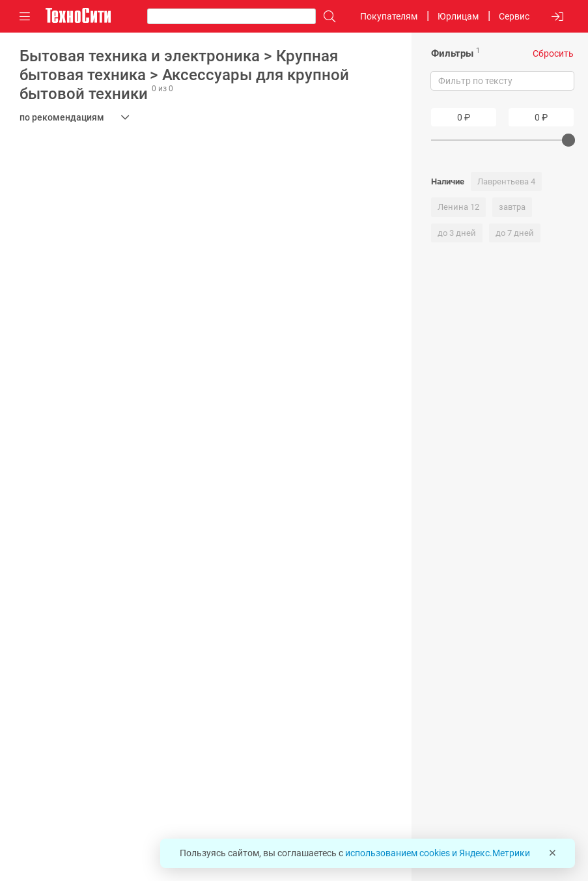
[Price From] (464, 117)
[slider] (568, 140)
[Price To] (541, 117)
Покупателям (389, 16)
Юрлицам (458, 16)
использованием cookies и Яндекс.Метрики (438, 853)
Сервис (514, 16)
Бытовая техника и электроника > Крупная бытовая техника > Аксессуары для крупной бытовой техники (184, 75)
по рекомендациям (62, 117)
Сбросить (553, 53)
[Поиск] (326, 17)
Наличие (448, 181)
